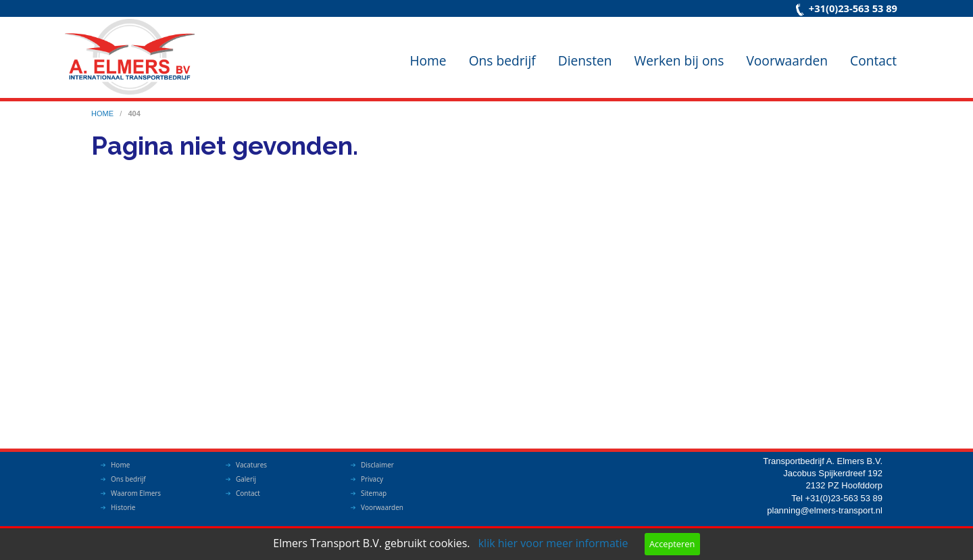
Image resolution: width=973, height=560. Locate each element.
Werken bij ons (679, 60)
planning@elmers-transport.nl (825, 510)
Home (428, 60)
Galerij (246, 479)
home (103, 113)
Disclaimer (377, 465)
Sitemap (374, 493)
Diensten (585, 60)
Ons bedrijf (502, 60)
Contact (873, 60)
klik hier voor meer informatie (553, 543)
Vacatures (251, 465)
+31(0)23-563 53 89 (853, 8)
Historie (123, 507)
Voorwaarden (787, 60)
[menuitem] (428, 50)
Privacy (372, 479)
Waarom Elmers (136, 493)
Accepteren (672, 544)
